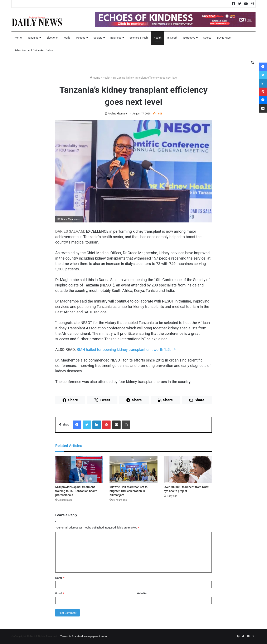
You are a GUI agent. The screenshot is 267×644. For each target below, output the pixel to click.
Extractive (189, 38)
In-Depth (172, 38)
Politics (81, 38)
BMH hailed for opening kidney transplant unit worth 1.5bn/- (127, 350)
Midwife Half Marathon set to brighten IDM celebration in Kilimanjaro (128, 491)
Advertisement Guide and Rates (33, 50)
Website (142, 593)
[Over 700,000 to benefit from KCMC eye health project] (188, 470)
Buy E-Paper (224, 38)
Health (157, 38)
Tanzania (33, 38)
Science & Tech (139, 38)
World (67, 38)
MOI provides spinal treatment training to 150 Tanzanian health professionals (76, 491)
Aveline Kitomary (117, 114)
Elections (52, 38)
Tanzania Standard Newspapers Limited (84, 636)
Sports (207, 38)
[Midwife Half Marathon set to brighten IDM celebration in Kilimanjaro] (133, 470)
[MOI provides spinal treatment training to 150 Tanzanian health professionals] (79, 470)
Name (60, 578)
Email (60, 593)
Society (98, 38)
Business (116, 38)
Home (18, 38)
